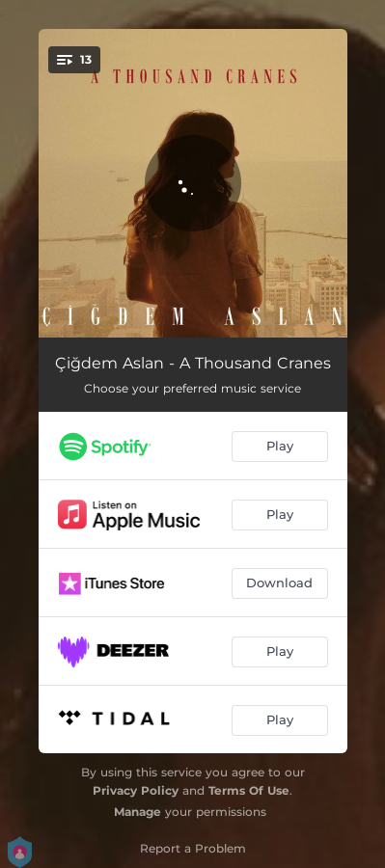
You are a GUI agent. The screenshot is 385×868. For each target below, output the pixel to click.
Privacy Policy (136, 790)
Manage (137, 812)
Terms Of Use (249, 790)
